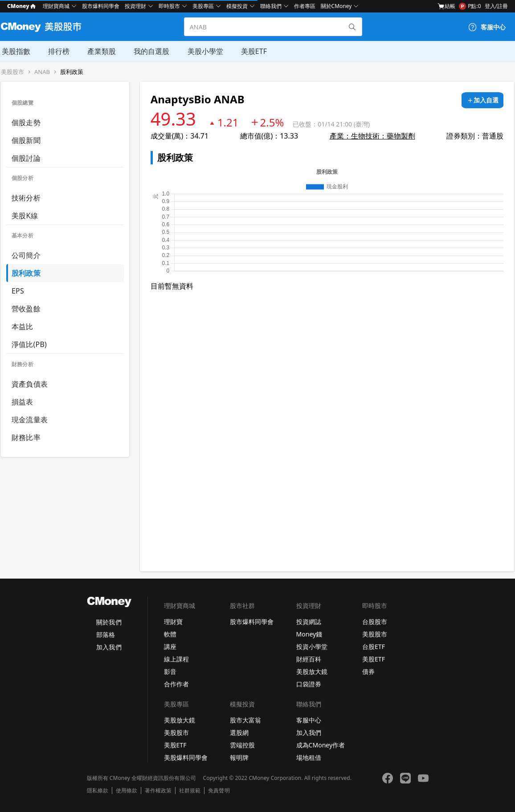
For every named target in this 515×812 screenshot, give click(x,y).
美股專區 (203, 6)
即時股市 (169, 6)
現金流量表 (30, 420)
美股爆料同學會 (186, 757)
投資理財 (135, 6)
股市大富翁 (245, 720)
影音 (170, 671)
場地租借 (309, 757)
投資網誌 (309, 622)
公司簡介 (26, 255)
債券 (368, 671)
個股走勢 (26, 122)
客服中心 (309, 720)
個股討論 (26, 158)
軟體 (170, 634)
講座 (170, 647)
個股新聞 (26, 140)
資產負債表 (30, 384)
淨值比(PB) (29, 344)
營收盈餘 (26, 309)
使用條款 (127, 791)
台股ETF (374, 647)
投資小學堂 (312, 647)
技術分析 (26, 198)
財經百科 (309, 659)
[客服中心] (487, 27)
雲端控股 (242, 745)
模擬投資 (237, 6)
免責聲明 (219, 791)
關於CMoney (336, 6)
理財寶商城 (56, 6)
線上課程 (176, 659)
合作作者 (176, 684)
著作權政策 (158, 791)
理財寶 (173, 622)
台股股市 (375, 622)
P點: (470, 6)
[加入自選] (482, 100)
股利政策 (72, 72)
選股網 (239, 732)
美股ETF (253, 51)
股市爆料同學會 (101, 6)
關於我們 (109, 622)
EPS (18, 291)
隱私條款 (98, 791)
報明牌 (239, 757)
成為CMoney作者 (321, 745)
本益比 (22, 326)
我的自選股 (151, 51)
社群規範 (190, 791)
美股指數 (15, 51)
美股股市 (12, 72)
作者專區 (305, 6)
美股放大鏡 (312, 671)
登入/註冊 (496, 6)
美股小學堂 (204, 51)
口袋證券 (309, 684)
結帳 (446, 6)
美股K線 (25, 216)
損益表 (22, 402)
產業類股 (101, 51)
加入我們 (109, 647)
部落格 (106, 635)
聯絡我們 (271, 6)
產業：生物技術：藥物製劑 (372, 136)
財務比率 (26, 437)
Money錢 (309, 634)
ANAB (42, 72)
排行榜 (58, 51)
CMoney (21, 6)
